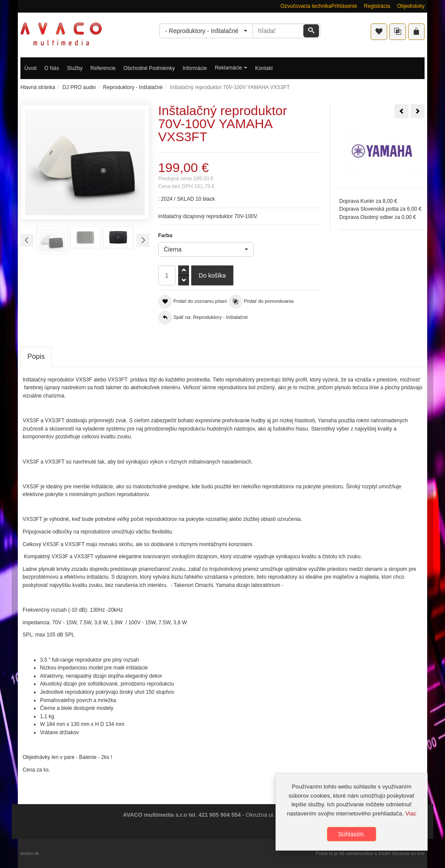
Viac (411, 815)
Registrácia (377, 6)
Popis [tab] (36, 356)
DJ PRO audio (79, 87)
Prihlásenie (344, 6)
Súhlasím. (352, 836)
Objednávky (411, 6)
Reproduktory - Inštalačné (133, 87)
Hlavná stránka (38, 87)
